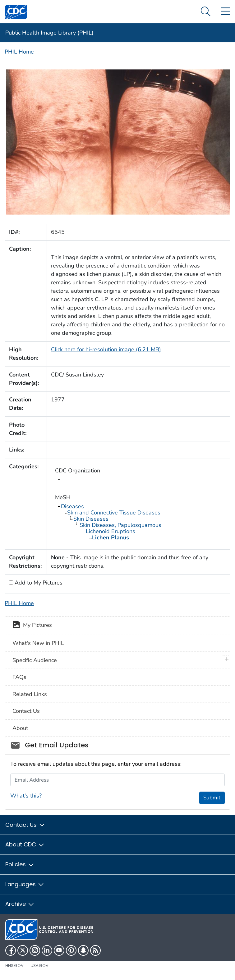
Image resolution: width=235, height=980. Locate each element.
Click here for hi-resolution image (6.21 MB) (106, 349)
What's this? (26, 796)
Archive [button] (20, 904)
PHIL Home (19, 52)
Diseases (72, 506)
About (20, 728)
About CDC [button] (25, 844)
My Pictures (32, 626)
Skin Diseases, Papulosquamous (120, 525)
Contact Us (26, 711)
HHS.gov (14, 966)
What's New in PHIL (38, 643)
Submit (212, 798)
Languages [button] (25, 884)
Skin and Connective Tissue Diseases (114, 513)
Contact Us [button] (25, 825)
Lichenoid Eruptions (111, 531)
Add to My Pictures (38, 583)
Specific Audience (35, 660)
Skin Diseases (91, 519)
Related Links (30, 694)
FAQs (19, 677)
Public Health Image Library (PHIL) (49, 33)
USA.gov (39, 966)
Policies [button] (20, 864)
